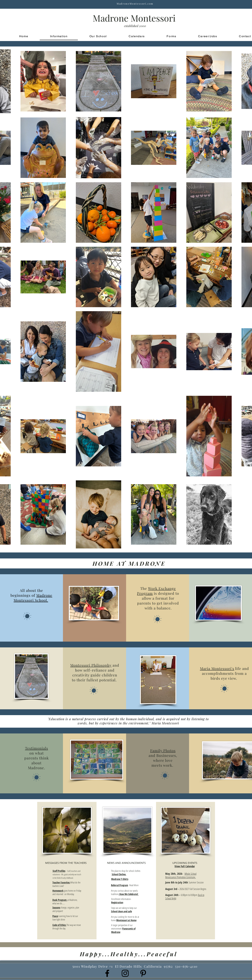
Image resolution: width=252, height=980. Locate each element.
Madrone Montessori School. (33, 598)
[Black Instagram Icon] (125, 973)
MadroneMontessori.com (135, 4)
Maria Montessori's (217, 668)
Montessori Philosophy (91, 665)
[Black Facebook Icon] (107, 973)
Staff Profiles (59, 871)
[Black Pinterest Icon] (143, 973)
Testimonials (37, 748)
